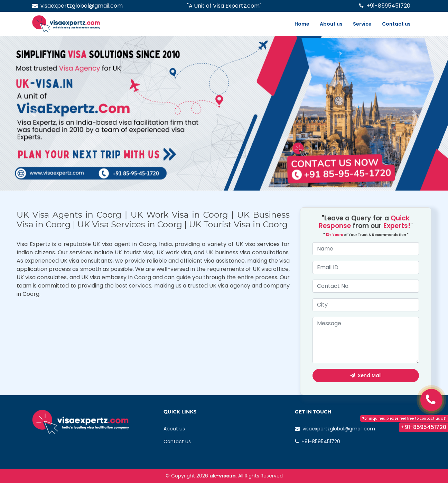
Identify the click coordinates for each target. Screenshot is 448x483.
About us (331, 24)
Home (302, 24)
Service (362, 24)
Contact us (396, 24)
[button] (34, 113)
